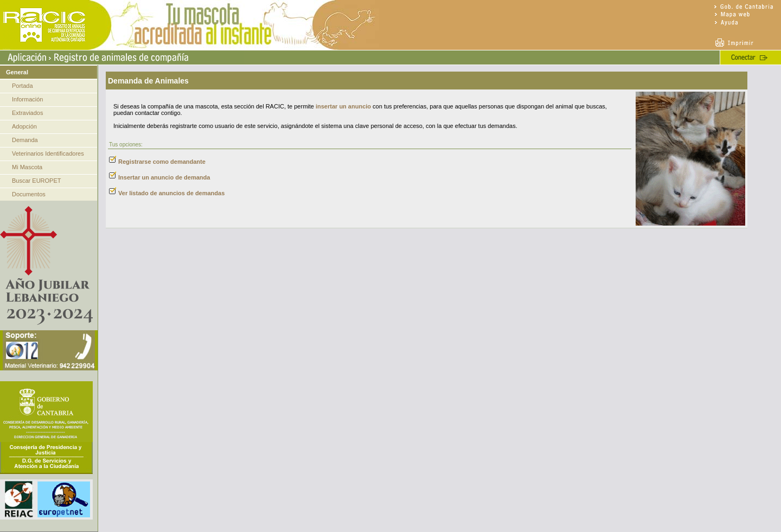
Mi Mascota (27, 167)
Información (27, 99)
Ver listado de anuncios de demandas (171, 193)
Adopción (24, 126)
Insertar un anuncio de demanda (164, 177)
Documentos (29, 194)
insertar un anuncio (343, 106)
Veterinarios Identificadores (48, 153)
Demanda (25, 140)
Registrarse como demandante (162, 162)
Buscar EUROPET (36, 181)
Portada (23, 86)
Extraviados (27, 113)
